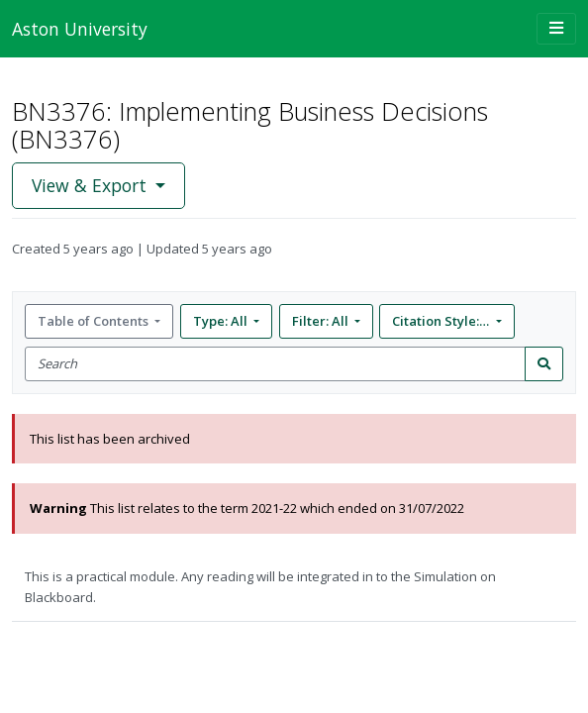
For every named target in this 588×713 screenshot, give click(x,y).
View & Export (92, 185)
